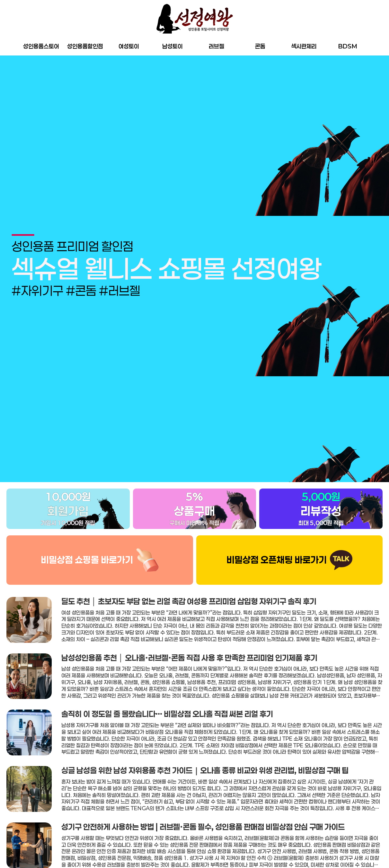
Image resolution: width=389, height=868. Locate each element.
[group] (194, 258)
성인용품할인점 (85, 46)
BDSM (348, 46)
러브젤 (217, 46)
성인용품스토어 (41, 46)
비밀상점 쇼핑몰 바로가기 (87, 538)
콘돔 (260, 46)
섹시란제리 (304, 46)
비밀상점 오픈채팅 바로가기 (277, 538)
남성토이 (172, 46)
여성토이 (129, 46)
